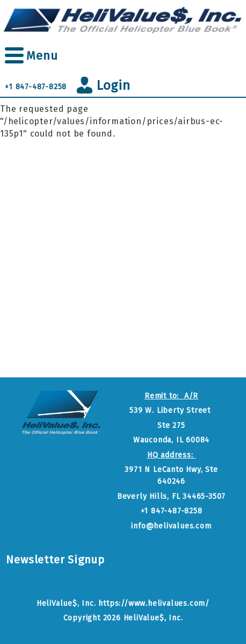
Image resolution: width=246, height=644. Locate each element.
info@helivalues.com (171, 526)
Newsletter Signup (55, 560)
